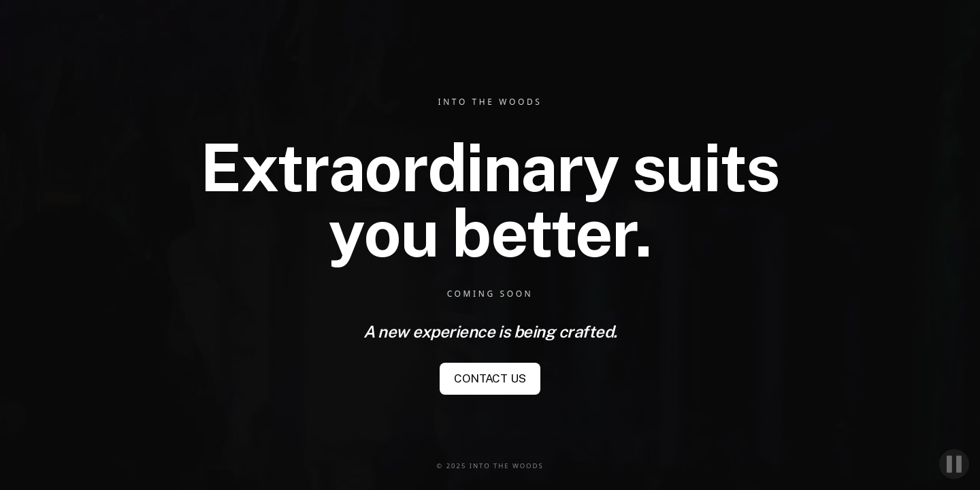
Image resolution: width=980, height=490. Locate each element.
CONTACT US (490, 378)
